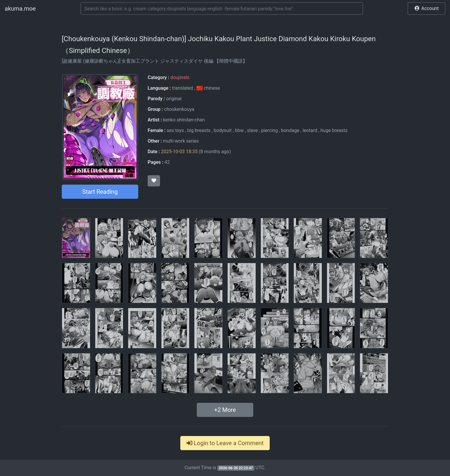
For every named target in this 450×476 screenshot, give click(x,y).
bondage (290, 130)
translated (182, 88)
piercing (270, 130)
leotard (310, 130)
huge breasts (334, 130)
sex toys (175, 130)
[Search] (222, 9)
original (174, 99)
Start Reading (100, 192)
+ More (225, 410)
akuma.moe (20, 9)
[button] (426, 9)
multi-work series (181, 141)
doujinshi (180, 77)
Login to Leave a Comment (225, 443)
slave (252, 130)
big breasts (199, 130)
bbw (239, 130)
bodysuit (223, 130)
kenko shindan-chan (184, 120)
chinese (208, 88)
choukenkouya (179, 109)
